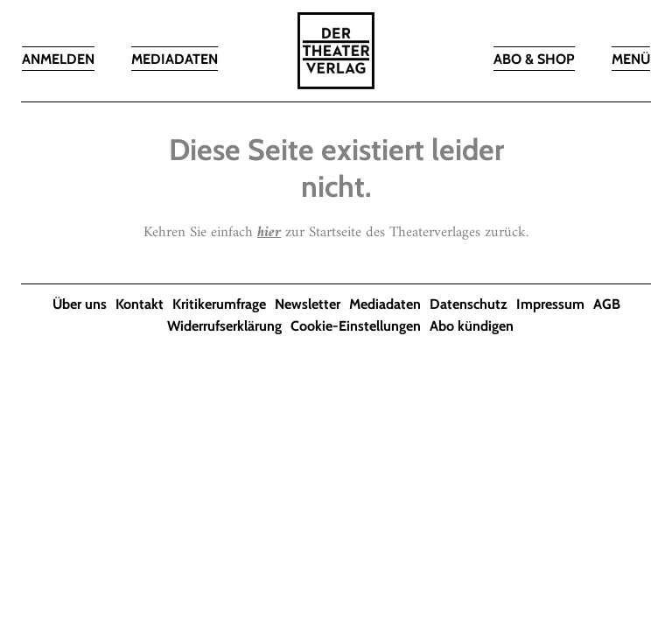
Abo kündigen (472, 326)
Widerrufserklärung (224, 326)
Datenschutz (469, 304)
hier (269, 233)
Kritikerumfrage (219, 304)
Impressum (550, 304)
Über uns (80, 304)
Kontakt (140, 304)
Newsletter (308, 304)
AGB (607, 304)
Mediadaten (385, 304)
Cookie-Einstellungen (356, 326)
